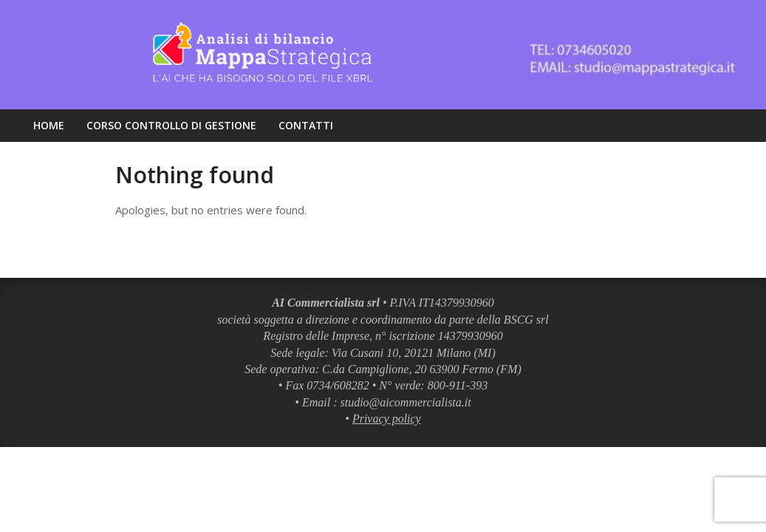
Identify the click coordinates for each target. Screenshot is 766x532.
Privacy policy (387, 419)
